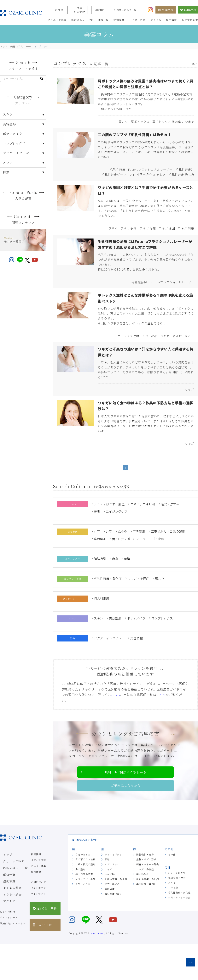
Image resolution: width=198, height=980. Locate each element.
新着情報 (36, 890)
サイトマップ (38, 929)
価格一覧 (5, 908)
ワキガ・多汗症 (138, 612)
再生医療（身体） (146, 920)
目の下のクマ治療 (85, 895)
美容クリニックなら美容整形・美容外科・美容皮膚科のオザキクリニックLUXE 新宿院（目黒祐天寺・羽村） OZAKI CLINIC (21, 13)
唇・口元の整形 (123, 573)
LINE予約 (188, 10)
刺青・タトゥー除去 (148, 900)
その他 (172, 890)
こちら (116, 728)
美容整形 (115, 652)
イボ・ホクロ (112, 900)
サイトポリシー (40, 924)
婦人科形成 (102, 632)
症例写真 (5, 913)
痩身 (115, 592)
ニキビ (108, 905)
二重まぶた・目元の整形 (168, 565)
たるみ (122, 565)
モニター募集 (38, 902)
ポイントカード (9, 953)
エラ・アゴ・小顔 (152, 573)
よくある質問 (8, 919)
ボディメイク (136, 652)
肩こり (160, 612)
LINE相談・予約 (44, 942)
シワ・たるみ (83, 920)
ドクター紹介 (8, 925)
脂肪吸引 (100, 592)
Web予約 (166, 10)
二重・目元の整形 (85, 900)
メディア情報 (38, 896)
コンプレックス (162, 652)
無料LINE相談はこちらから (126, 806)
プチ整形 (139, 565)
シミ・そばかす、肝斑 (109, 538)
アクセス (5, 931)
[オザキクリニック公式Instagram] (150, 9)
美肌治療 (110, 925)
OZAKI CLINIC (97, 969)
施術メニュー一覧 (10, 902)
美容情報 (137, 672)
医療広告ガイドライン (13, 959)
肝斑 (107, 895)
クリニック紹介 (9, 896)
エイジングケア (117, 545)
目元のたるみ (83, 890)
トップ (4, 890)
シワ (109, 565)
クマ (97, 565)
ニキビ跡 (110, 910)
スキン (98, 652)
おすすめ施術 (8, 947)
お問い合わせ (38, 918)
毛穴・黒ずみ (170, 538)
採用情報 (36, 908)
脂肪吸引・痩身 (145, 890)
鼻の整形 (100, 573)
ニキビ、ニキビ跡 (143, 538)
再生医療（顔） (113, 930)
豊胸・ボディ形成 (146, 895)
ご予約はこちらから (126, 821)
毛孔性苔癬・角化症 (108, 612)
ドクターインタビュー (109, 672)
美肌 (97, 545)
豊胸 (127, 592)
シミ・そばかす (113, 890)
